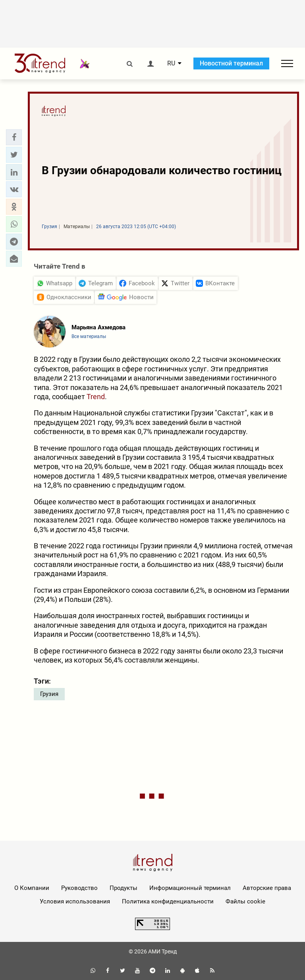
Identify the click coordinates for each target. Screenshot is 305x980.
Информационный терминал (190, 888)
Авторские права (267, 888)
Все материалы (89, 336)
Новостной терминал (231, 63)
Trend (96, 397)
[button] (14, 137)
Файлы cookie (245, 901)
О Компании (32, 888)
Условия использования (75, 901)
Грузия (49, 694)
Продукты (124, 888)
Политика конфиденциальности (168, 901)
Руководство (79, 888)
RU (171, 63)
